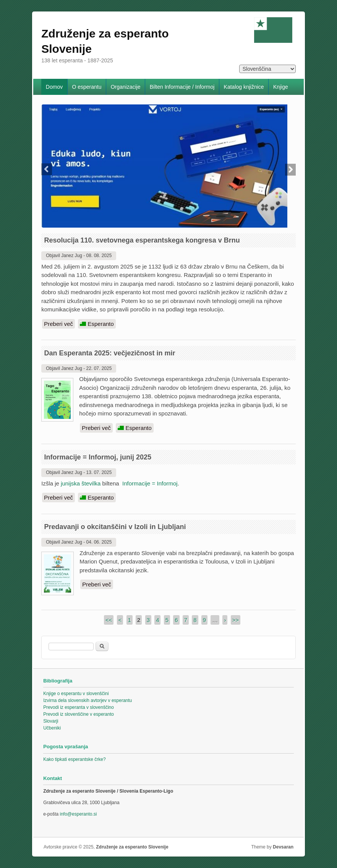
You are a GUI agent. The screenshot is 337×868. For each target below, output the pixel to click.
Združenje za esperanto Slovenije (132, 847)
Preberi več (59, 323)
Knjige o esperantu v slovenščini (76, 694)
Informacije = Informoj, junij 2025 (98, 457)
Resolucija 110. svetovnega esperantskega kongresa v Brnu (142, 240)
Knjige (281, 87)
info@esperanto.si (79, 814)
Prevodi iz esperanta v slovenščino (79, 707)
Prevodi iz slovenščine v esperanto (79, 714)
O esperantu (87, 87)
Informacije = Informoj (150, 483)
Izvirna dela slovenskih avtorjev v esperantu (87, 700)
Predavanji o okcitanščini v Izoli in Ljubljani (115, 527)
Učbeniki (52, 728)
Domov (54, 87)
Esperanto (97, 324)
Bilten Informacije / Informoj (182, 87)
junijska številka (81, 483)
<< (109, 620)
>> (236, 620)
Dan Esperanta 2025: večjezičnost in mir (109, 353)
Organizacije (126, 87)
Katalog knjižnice (244, 87)
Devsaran (283, 847)
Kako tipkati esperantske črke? (74, 759)
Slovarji (51, 721)
